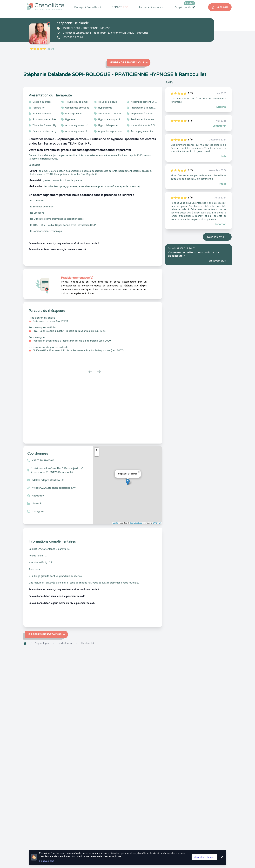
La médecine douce (151, 7)
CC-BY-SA (157, 523)
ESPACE (120, 7)
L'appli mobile (184, 7)
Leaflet (116, 523)
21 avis (51, 49)
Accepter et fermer (204, 857)
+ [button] (97, 450)
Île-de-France (65, 643)
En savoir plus (47, 861)
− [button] (97, 454)
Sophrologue (42, 643)
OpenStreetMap (136, 523)
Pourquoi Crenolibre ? (88, 7)
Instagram (38, 511)
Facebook (38, 496)
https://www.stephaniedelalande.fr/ (54, 488)
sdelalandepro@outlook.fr (48, 480)
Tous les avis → (217, 237)
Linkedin (37, 503)
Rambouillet (87, 643)
